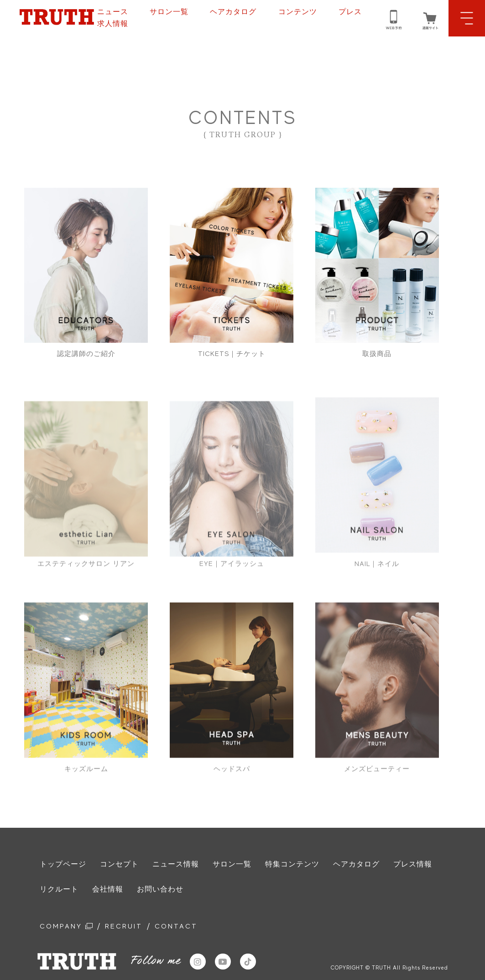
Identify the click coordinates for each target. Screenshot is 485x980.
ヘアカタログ (233, 12)
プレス (350, 12)
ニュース (113, 12)
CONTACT (187, 927)
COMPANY (69, 927)
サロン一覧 (169, 12)
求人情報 (113, 24)
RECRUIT (131, 927)
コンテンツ (298, 12)
